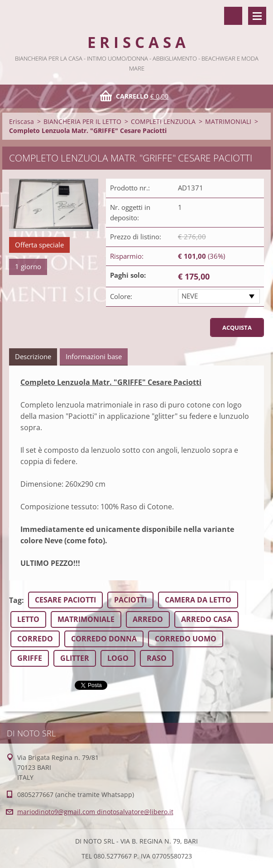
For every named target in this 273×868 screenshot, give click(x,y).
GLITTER (75, 658)
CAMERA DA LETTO (198, 600)
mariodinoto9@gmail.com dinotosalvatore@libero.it (95, 812)
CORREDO (35, 639)
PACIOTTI (130, 600)
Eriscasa (22, 121)
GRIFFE (30, 658)
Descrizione (33, 356)
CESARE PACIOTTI (65, 600)
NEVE (190, 296)
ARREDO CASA (206, 619)
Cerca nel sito (233, 16)
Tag (15, 600)
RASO (157, 658)
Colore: (121, 296)
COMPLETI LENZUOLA (163, 121)
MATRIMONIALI (228, 121)
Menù (257, 16)
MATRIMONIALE (86, 619)
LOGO (118, 658)
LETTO (28, 619)
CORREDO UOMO (186, 639)
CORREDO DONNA (104, 639)
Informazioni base (94, 356)
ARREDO (148, 619)
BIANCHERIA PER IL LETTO (82, 121)
